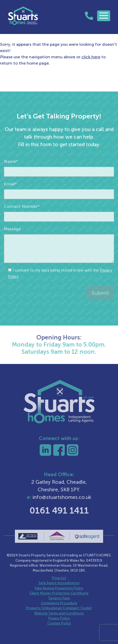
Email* (10, 195)
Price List (59, 578)
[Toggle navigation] (104, 16)
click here (91, 57)
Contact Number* (22, 218)
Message (12, 240)
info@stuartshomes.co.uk (62, 497)
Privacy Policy (59, 618)
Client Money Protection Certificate (59, 593)
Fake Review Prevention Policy (59, 588)
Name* (11, 173)
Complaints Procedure (59, 603)
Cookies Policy (59, 623)
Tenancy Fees (59, 598)
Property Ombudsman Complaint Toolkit (59, 608)
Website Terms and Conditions (59, 613)
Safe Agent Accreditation (59, 583)
